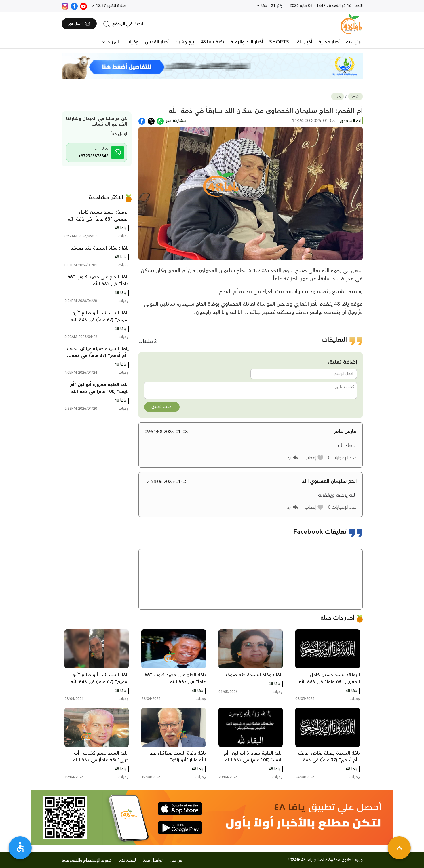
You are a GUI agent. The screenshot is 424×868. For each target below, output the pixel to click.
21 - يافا (271, 6)
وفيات (132, 42)
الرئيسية (354, 42)
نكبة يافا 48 (212, 42)
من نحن (176, 861)
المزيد (112, 42)
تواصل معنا (153, 861)
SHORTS (279, 42)
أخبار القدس (157, 42)
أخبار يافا (304, 42)
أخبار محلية (329, 42)
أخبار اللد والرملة (247, 42)
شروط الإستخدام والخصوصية (87, 861)
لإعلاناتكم (127, 861)
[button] (314, 458)
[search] (123, 24)
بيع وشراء (185, 42)
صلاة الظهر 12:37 (111, 6)
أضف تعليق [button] (162, 407)
